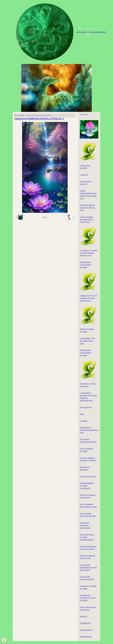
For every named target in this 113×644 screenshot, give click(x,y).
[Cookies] (4, 640)
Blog (94, 32)
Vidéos (82, 32)
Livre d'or (94, 29)
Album (88, 32)
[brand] (45, 32)
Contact (87, 29)
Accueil (80, 29)
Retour (45, 217)
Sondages (88, 35)
